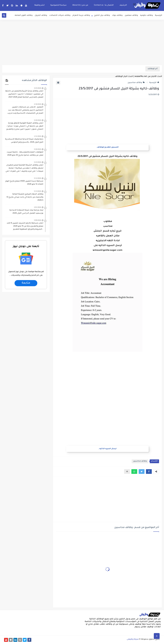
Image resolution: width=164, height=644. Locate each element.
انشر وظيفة (39, 5)
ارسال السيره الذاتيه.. (107, 449)
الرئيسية (159, 15)
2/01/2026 (38, 207)
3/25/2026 (38, 88)
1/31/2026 (38, 136)
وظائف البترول (41, 15)
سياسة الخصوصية (58, 5)
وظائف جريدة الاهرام (81, 15)
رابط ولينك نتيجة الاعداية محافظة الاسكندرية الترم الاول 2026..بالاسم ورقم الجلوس (24, 141)
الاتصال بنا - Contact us (104, 5)
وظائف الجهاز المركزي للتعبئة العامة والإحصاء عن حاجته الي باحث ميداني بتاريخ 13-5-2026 (25, 197)
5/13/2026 (38, 191)
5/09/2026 (38, 220)
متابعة (26, 283)
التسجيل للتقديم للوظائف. (107, 147)
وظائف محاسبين (136, 83)
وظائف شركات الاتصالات (60, 15)
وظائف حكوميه (146, 15)
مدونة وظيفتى (133, 639)
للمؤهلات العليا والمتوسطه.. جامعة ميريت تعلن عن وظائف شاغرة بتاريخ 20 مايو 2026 (25, 154)
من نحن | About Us (80, 5)
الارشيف (123, 5)
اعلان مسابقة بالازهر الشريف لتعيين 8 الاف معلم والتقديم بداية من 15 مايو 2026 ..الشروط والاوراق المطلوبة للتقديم (25, 226)
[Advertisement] (82, 42)
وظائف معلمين (131, 15)
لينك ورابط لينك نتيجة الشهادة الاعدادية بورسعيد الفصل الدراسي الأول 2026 (26, 212)
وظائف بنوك (117, 15)
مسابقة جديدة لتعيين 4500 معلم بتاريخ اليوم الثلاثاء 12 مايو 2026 (24, 183)
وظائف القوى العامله (24, 15)
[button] (149, 472)
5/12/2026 (38, 178)
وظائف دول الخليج (102, 15)
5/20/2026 (38, 120)
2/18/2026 (38, 104)
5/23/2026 (38, 162)
